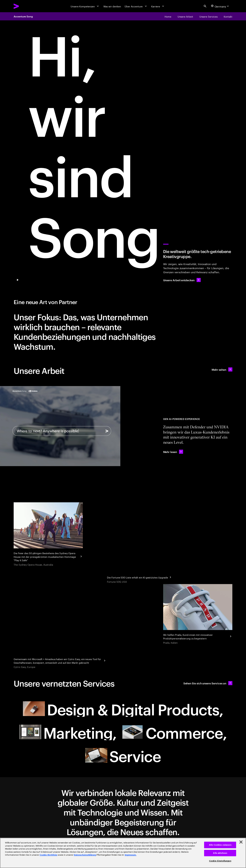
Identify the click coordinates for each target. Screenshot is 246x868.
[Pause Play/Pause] (18, 280)
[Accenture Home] (24, 6)
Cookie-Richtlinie (48, 855)
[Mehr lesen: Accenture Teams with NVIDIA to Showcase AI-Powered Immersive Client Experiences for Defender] (173, 452)
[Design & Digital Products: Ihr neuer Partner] (123, 709)
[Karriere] (158, 6)
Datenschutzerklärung (85, 855)
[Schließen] (241, 842)
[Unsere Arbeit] (185, 16)
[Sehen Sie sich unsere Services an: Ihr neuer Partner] (208, 683)
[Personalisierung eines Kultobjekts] (198, 614)
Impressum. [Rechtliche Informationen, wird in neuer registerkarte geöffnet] (131, 855)
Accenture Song (23, 16)
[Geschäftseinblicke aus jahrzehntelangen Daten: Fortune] (140, 577)
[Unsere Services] (209, 16)
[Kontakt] (228, 16)
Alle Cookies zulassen (220, 845)
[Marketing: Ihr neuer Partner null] (68, 732)
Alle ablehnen (220, 853)
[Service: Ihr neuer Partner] (123, 755)
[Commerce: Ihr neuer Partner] (174, 732)
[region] (123, 853)
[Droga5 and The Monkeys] (48, 535)
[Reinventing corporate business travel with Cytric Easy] (60, 660)
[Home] (168, 16)
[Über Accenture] (136, 6)
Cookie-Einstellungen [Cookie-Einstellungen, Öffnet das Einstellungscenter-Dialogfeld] (220, 861)
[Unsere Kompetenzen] (85, 6)
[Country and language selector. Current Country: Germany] (220, 6)
